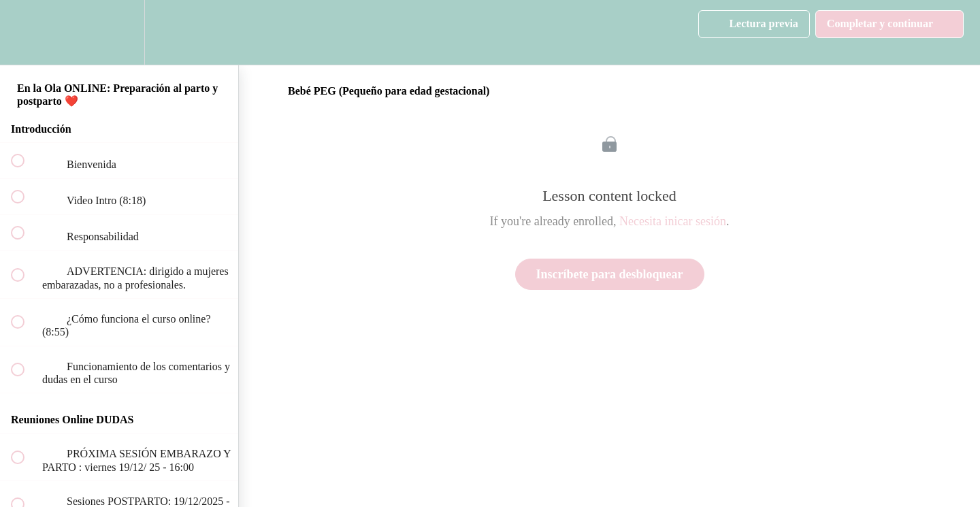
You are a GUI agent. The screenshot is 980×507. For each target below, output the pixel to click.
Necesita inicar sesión (673, 221)
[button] (25, 32)
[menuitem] (119, 32)
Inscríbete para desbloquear (610, 274)
